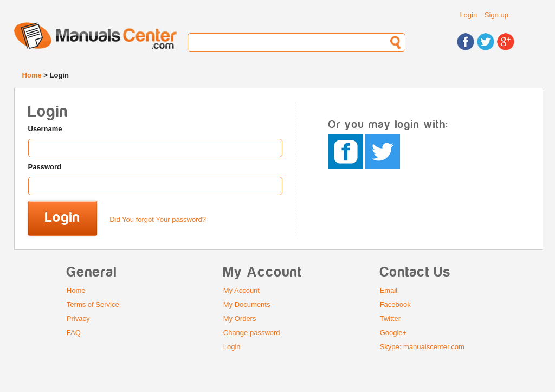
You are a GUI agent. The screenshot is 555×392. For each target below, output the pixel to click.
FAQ (74, 333)
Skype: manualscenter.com (422, 347)
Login (468, 15)
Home (32, 75)
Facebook (395, 304)
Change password (252, 333)
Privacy (78, 319)
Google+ (393, 333)
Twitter (390, 319)
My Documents (247, 304)
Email (389, 290)
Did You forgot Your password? (158, 219)
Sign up (496, 15)
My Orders (240, 319)
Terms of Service (93, 304)
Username (45, 129)
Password (45, 167)
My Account (241, 290)
